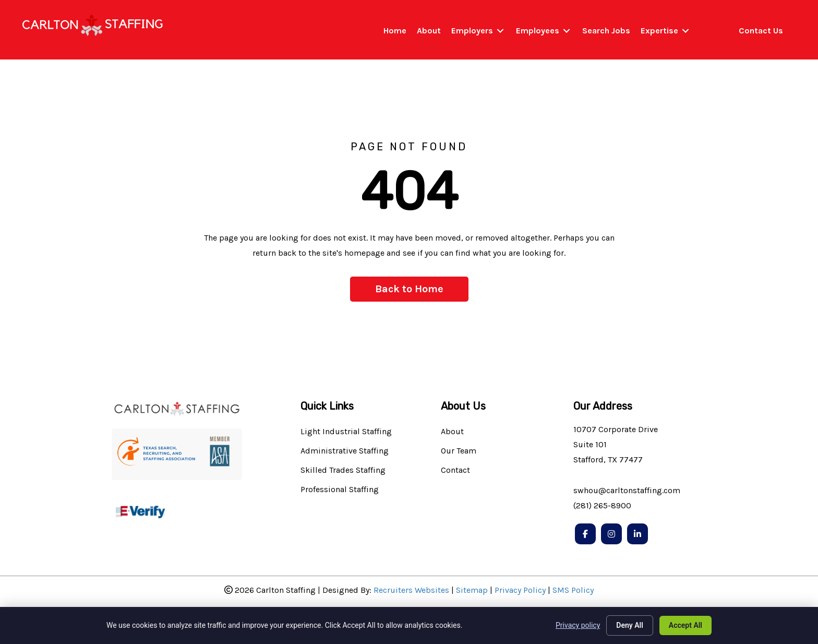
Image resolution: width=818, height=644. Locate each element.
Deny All (630, 625)
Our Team (459, 451)
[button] (409, 289)
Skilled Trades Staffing (343, 470)
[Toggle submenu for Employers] (500, 31)
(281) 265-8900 (602, 505)
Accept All (685, 625)
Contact (455, 470)
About (452, 432)
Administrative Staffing (345, 451)
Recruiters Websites (411, 590)
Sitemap (472, 590)
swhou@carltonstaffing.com (627, 490)
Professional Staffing (340, 490)
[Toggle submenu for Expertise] (685, 31)
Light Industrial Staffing (346, 432)
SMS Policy (573, 590)
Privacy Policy (520, 590)
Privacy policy (578, 625)
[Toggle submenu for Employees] (567, 31)
